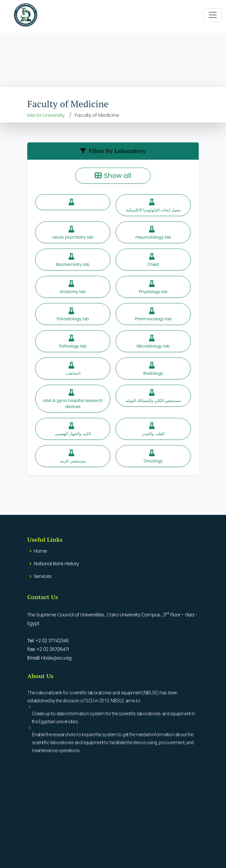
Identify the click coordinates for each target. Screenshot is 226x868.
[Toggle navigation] (213, 15)
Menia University (46, 115)
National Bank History (56, 564)
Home (41, 551)
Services (43, 576)
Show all (113, 176)
